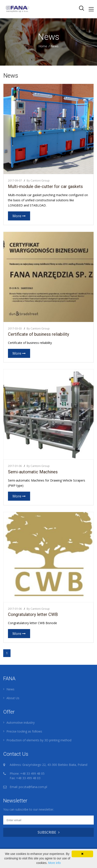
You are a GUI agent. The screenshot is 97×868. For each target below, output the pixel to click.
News (10, 689)
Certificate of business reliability (38, 334)
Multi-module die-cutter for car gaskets (45, 186)
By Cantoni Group (38, 180)
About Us (13, 698)
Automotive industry (21, 723)
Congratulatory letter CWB (33, 614)
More (19, 216)
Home (43, 46)
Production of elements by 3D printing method (39, 740)
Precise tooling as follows (24, 731)
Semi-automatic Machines (33, 472)
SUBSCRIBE (49, 832)
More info (54, 863)
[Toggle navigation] (91, 9)
